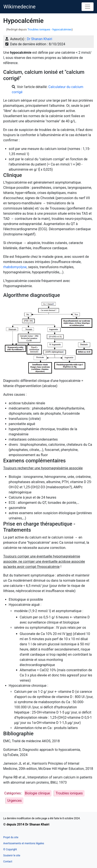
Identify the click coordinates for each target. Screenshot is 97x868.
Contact (8, 862)
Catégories (13, 793)
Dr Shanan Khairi (39, 39)
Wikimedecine (20, 7)
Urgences (14, 801)
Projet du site (11, 837)
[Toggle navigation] (88, 7)
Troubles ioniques (69, 793)
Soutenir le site (12, 855)
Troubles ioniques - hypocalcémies (50, 29)
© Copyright (10, 849)
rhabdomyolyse (15, 267)
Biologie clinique (37, 793)
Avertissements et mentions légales (24, 843)
